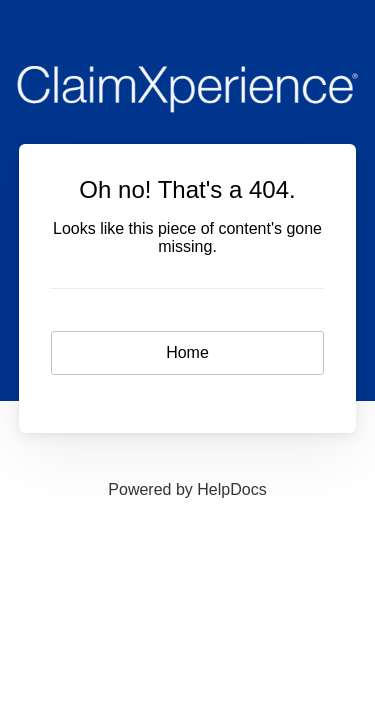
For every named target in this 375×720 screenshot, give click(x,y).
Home (187, 352)
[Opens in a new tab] (187, 489)
